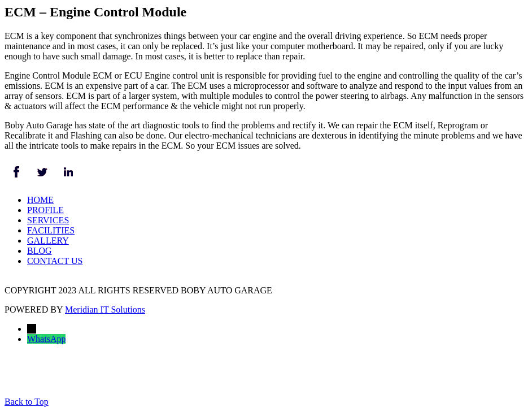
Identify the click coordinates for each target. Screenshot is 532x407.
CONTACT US (55, 261)
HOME (40, 200)
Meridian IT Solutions (105, 309)
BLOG (40, 251)
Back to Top (27, 402)
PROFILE (45, 210)
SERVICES (48, 220)
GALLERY (48, 241)
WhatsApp (46, 339)
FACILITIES (51, 230)
